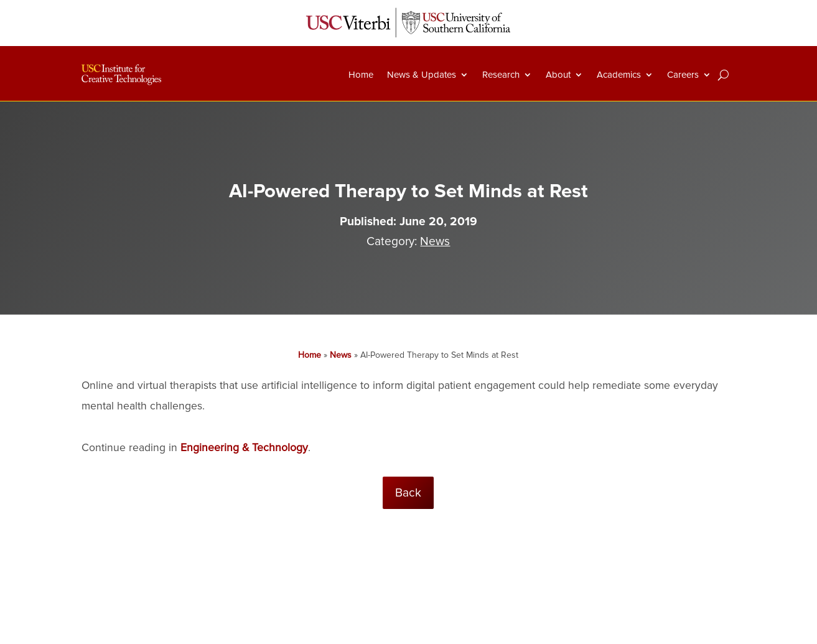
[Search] (723, 75)
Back (408, 493)
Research (501, 75)
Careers (683, 75)
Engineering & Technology (244, 448)
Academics (619, 75)
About (558, 75)
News (435, 241)
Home (361, 75)
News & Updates (422, 75)
